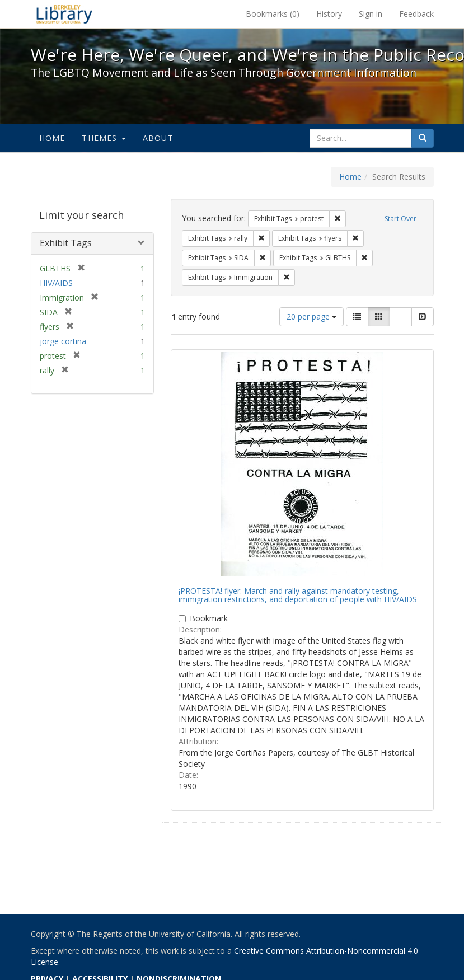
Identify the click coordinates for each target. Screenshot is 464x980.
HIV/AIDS (56, 283)
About (158, 138)
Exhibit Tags (66, 243)
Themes (104, 138)
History (329, 14)
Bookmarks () (273, 14)
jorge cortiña (63, 341)
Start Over (400, 219)
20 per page (311, 316)
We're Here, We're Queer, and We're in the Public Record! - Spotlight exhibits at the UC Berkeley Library (64, 14)
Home (52, 138)
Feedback (416, 14)
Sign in (371, 14)
